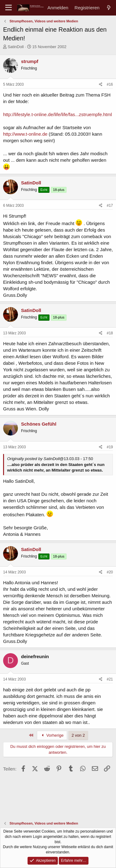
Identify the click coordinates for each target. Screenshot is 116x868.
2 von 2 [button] (78, 735)
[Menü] (9, 8)
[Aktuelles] (109, 8)
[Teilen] (101, 85)
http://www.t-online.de (25, 134)
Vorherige (52, 735)
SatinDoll (16, 47)
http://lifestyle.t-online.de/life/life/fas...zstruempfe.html (58, 114)
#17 (110, 206)
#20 (110, 572)
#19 (110, 447)
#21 (110, 679)
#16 (110, 84)
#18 (110, 333)
